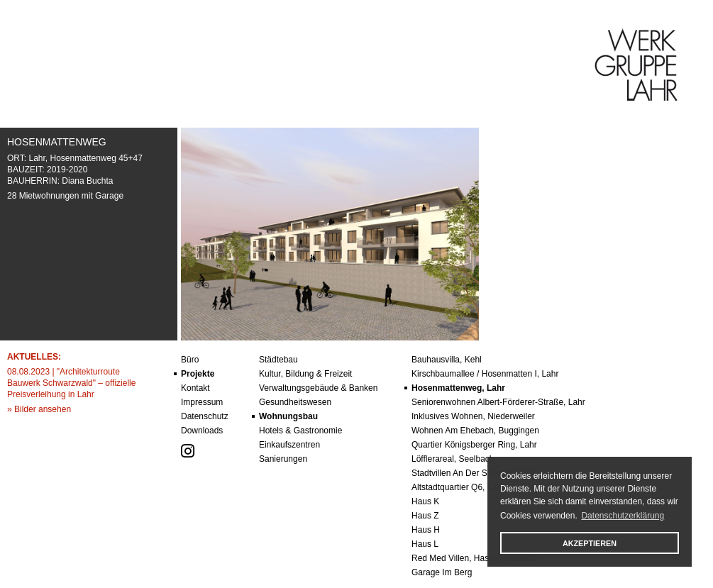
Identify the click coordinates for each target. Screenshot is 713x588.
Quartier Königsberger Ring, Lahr (474, 445)
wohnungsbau (288, 416)
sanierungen (283, 459)
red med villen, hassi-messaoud (474, 558)
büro (190, 360)
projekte (198, 374)
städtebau (278, 360)
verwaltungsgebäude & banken (318, 388)
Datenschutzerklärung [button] (623, 516)
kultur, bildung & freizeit (305, 374)
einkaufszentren (289, 445)
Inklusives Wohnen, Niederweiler (473, 416)
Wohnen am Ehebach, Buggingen (475, 431)
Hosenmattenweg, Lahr (458, 388)
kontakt (195, 388)
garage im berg (442, 572)
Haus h (426, 530)
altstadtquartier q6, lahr (458, 487)
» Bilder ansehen (39, 409)
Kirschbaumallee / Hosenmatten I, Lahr (485, 374)
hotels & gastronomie (300, 431)
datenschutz (205, 416)
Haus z (425, 516)
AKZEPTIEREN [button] (590, 543)
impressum (202, 402)
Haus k (425, 501)
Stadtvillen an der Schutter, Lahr (473, 473)
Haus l (425, 544)
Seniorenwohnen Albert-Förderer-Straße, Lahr (498, 402)
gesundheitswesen (295, 402)
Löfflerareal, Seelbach (453, 459)
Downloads (202, 431)
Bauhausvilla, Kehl (447, 360)
